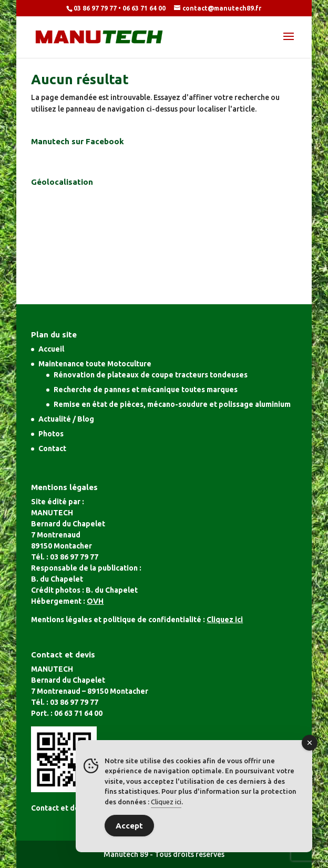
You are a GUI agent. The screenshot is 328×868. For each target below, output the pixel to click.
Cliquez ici (166, 802)
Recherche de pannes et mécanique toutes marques (146, 390)
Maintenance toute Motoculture (95, 364)
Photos (51, 434)
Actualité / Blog (66, 419)
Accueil (51, 349)
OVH (95, 601)
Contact (52, 448)
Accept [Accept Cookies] (129, 826)
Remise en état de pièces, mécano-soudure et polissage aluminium (172, 404)
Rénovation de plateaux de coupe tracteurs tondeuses (151, 375)
